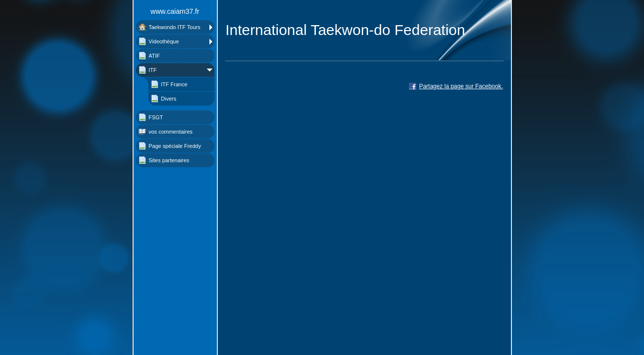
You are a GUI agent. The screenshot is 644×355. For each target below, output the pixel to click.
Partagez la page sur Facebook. (461, 86)
